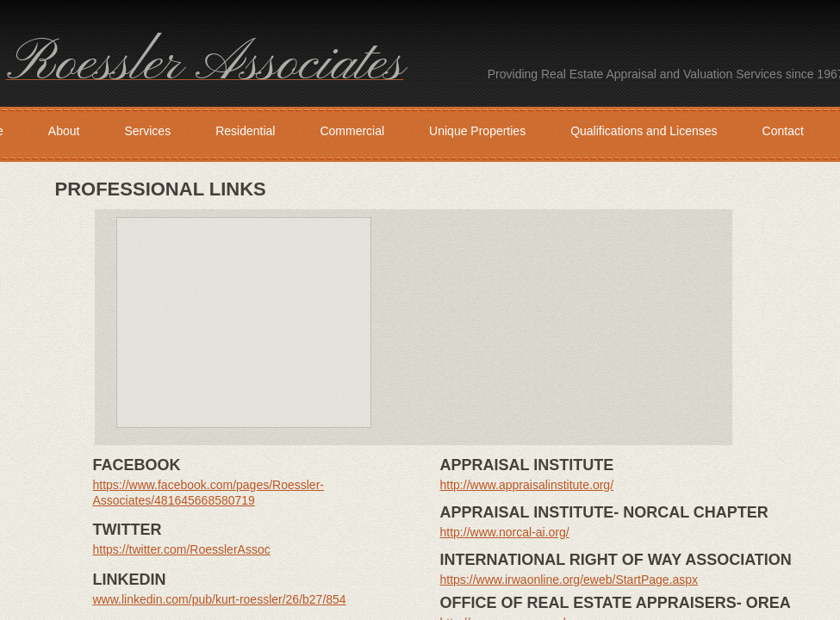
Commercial (352, 131)
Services (147, 131)
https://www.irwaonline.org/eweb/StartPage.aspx (569, 580)
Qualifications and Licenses (644, 131)
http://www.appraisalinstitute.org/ (527, 485)
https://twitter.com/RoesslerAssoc (182, 549)
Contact (783, 131)
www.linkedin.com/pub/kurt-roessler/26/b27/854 (220, 599)
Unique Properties (477, 131)
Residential (245, 131)
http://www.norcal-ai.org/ (505, 532)
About (64, 131)
